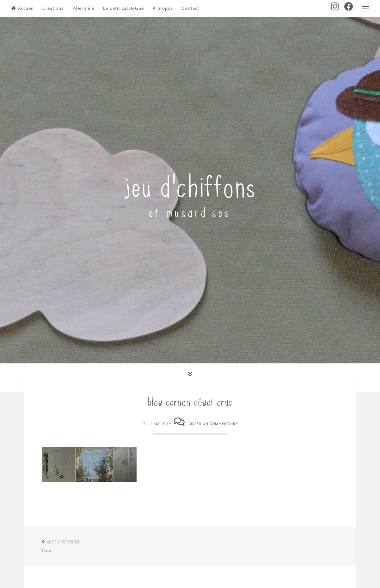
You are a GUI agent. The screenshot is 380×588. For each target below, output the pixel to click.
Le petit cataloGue (123, 9)
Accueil (22, 9)
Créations (53, 9)
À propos (163, 9)
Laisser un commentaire (212, 424)
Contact (190, 9)
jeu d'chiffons (190, 184)
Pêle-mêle (83, 9)
